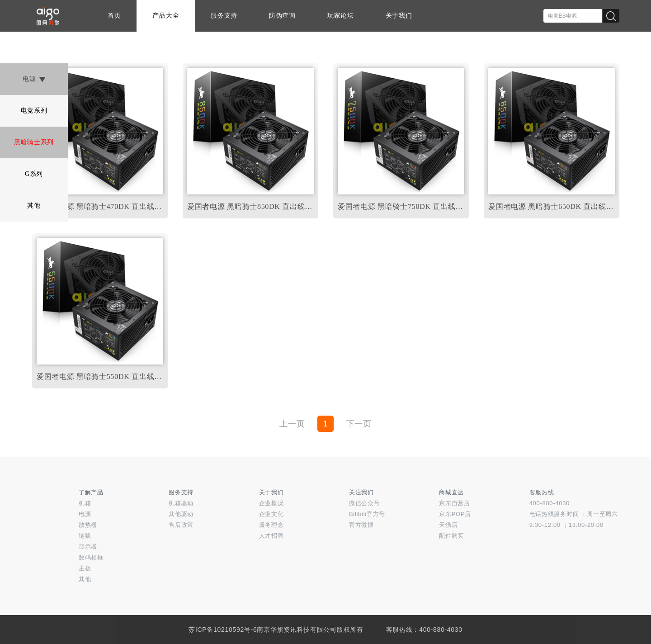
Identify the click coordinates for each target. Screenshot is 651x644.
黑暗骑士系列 (34, 142)
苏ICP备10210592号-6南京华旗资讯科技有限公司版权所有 (276, 630)
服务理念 (271, 525)
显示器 (88, 547)
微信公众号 (365, 503)
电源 (34, 79)
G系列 (34, 174)
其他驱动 (181, 514)
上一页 (292, 424)
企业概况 (271, 503)
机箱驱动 (181, 503)
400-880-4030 (550, 503)
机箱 (85, 503)
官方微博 (361, 525)
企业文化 (271, 514)
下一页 (359, 424)
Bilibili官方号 (367, 514)
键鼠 (85, 536)
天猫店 (448, 525)
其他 (34, 206)
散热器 (88, 525)
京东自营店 (455, 503)
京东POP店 (455, 514)
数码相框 (91, 557)
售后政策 (181, 525)
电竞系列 (34, 111)
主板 (85, 568)
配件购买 (451, 536)
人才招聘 (271, 536)
